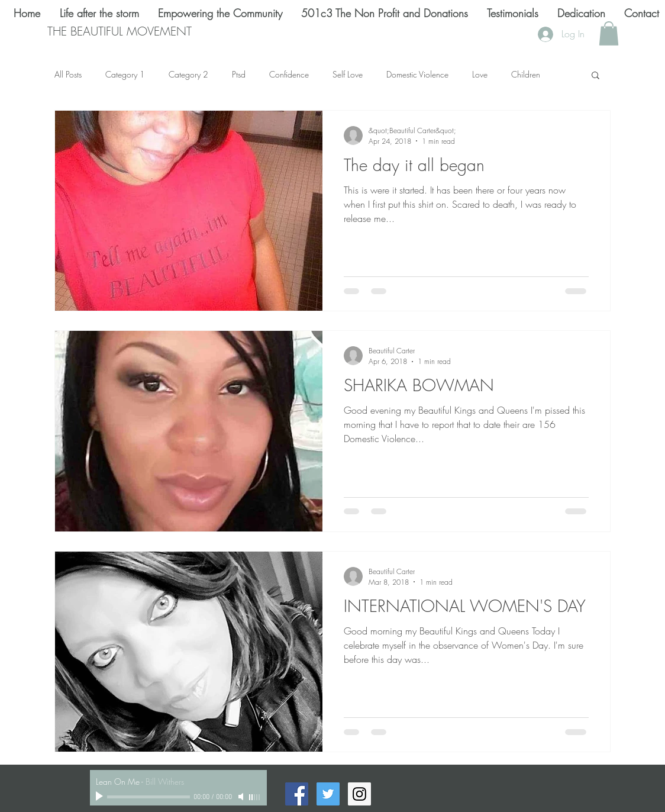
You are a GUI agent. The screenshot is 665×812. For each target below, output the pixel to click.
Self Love (348, 74)
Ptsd (239, 74)
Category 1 (125, 74)
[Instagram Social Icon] (359, 794)
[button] (609, 33)
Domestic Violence (417, 74)
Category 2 (188, 74)
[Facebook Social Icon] (297, 794)
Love (480, 74)
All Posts (68, 74)
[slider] (255, 797)
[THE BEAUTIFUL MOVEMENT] (119, 31)
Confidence (289, 74)
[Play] (101, 797)
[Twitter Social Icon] (328, 794)
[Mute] (242, 797)
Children (526, 74)
